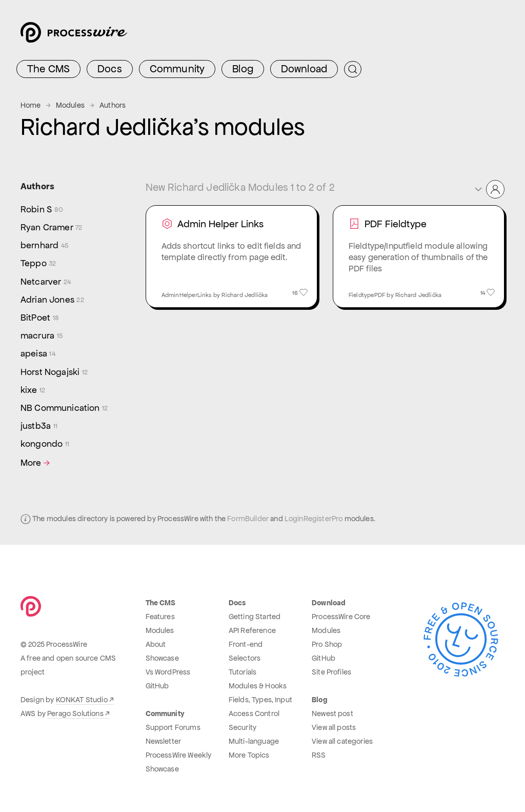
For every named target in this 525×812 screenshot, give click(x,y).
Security (243, 727)
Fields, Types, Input (260, 700)
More (36, 463)
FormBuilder (248, 519)
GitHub (157, 686)
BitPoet (40, 318)
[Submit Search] (353, 69)
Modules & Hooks (258, 686)
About (156, 644)
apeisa (38, 354)
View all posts (334, 727)
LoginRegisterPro (314, 519)
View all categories (342, 741)
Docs (110, 69)
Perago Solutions (75, 714)
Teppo (38, 263)
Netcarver (46, 282)
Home (31, 105)
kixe (33, 390)
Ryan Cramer (52, 227)
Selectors (245, 658)
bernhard (45, 245)
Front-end (246, 644)
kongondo (45, 444)
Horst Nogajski (54, 372)
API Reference (252, 630)
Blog (243, 69)
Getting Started (255, 617)
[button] (489, 189)
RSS (319, 755)
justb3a (39, 426)
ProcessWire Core (341, 617)
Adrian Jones (52, 300)
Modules (70, 105)
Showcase (162, 658)
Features (160, 617)
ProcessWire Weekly (179, 755)
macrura (42, 336)
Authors (113, 105)
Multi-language (254, 741)
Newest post (332, 714)
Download (304, 69)
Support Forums (173, 727)
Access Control (254, 714)
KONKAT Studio (82, 700)
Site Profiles (331, 672)
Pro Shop (327, 644)
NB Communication (64, 408)
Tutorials (243, 672)
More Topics (249, 755)
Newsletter (164, 741)
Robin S (42, 210)
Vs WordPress (168, 672)
